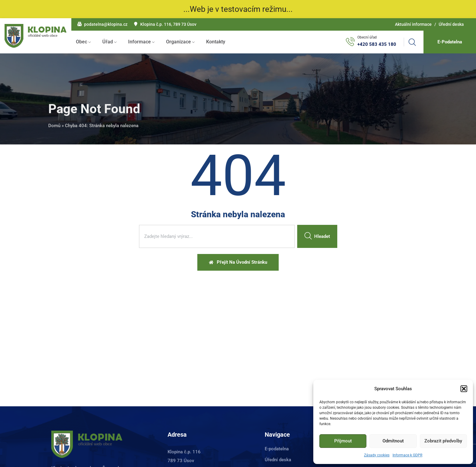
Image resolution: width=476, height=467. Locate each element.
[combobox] (217, 236)
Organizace (178, 42)
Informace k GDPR (407, 455)
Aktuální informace (413, 24)
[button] (464, 389)
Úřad (108, 42)
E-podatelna (277, 449)
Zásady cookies (377, 455)
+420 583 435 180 (377, 44)
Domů (54, 126)
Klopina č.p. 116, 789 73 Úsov (168, 24)
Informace (139, 42)
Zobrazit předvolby (443, 441)
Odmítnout (393, 441)
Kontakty (216, 42)
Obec (82, 42)
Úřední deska (451, 24)
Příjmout (343, 441)
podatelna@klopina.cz (106, 24)
